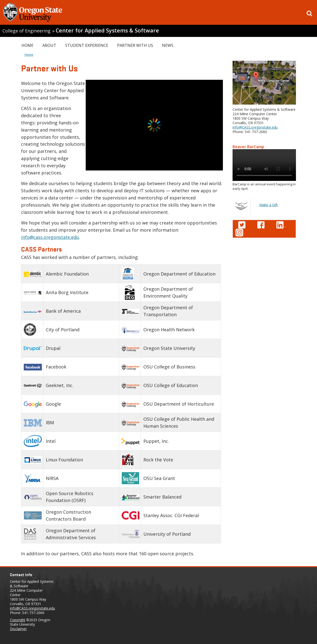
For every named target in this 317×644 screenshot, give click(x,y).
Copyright (18, 620)
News (168, 45)
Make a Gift (269, 205)
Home (27, 45)
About (49, 45)
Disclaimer (18, 629)
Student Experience (87, 45)
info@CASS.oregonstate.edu (255, 127)
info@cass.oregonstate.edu (50, 237)
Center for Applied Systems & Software (107, 30)
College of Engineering (26, 31)
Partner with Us (135, 45)
